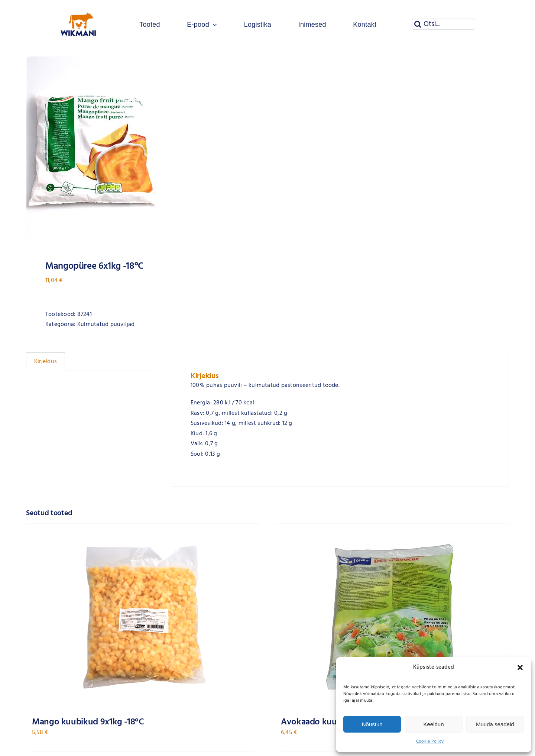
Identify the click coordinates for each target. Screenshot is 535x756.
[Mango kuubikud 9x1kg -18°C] (143, 617)
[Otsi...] (444, 24)
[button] (520, 668)
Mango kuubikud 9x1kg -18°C (88, 722)
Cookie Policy (430, 742)
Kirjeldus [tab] (46, 362)
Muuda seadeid (495, 724)
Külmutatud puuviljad (106, 324)
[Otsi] (418, 24)
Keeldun (433, 724)
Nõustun (372, 724)
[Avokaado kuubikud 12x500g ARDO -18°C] (392, 617)
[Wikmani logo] (79, 7)
